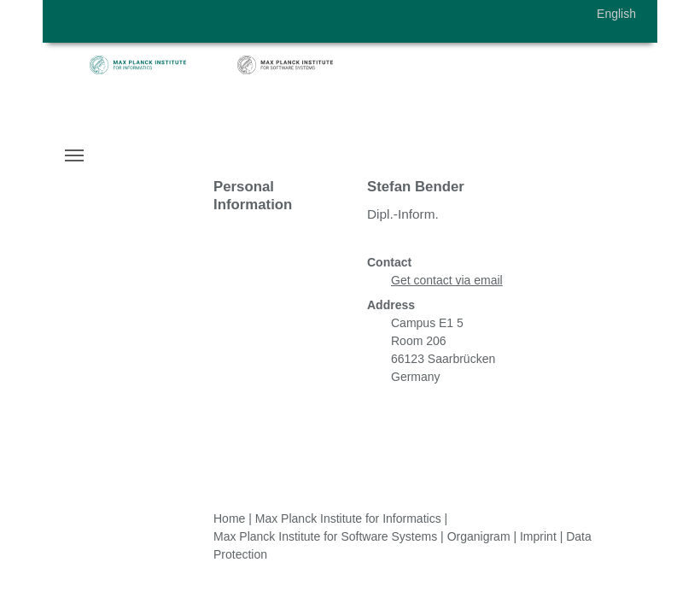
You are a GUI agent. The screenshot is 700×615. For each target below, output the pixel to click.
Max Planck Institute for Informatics (348, 518)
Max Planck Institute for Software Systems (325, 536)
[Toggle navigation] (74, 155)
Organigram (479, 536)
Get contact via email (447, 280)
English (616, 14)
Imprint (538, 536)
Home (229, 518)
